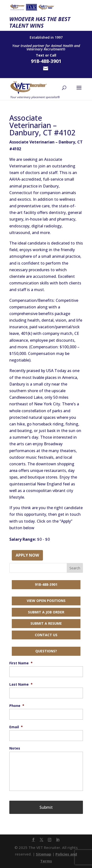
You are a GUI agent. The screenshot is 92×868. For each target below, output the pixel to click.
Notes (15, 748)
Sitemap (44, 854)
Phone (17, 706)
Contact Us (46, 635)
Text (40, 55)
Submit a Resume (46, 623)
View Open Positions (46, 601)
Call (53, 55)
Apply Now (27, 555)
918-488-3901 (46, 584)
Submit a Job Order (46, 612)
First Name (21, 663)
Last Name (21, 684)
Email (16, 727)
